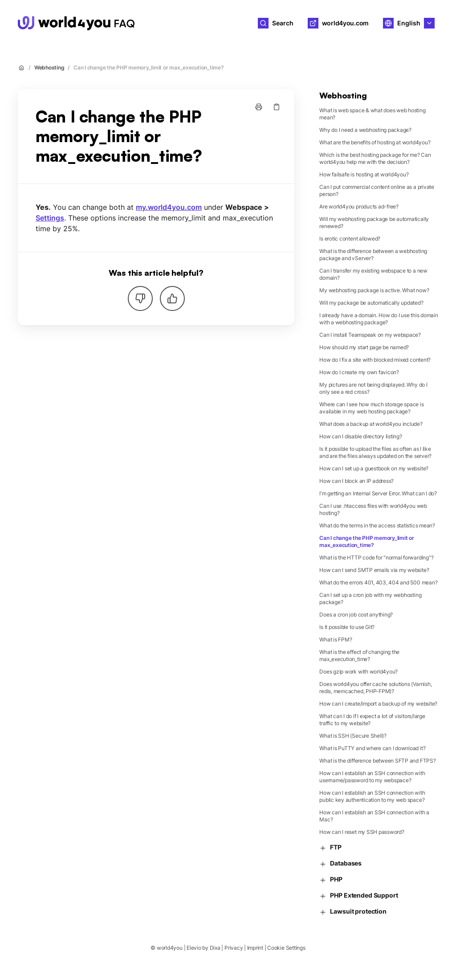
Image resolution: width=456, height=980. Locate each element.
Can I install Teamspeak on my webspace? (370, 335)
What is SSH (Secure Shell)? (353, 736)
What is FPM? (336, 639)
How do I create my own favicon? (359, 372)
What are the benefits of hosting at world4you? (375, 142)
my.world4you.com (169, 207)
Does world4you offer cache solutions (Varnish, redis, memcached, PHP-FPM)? (375, 688)
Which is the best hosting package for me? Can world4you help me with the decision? (375, 158)
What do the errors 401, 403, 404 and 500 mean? (378, 582)
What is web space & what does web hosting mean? (372, 114)
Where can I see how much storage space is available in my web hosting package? (371, 408)
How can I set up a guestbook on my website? (374, 468)
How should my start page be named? (364, 347)
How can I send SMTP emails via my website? (374, 570)
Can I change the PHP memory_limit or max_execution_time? (149, 67)
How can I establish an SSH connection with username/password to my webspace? (372, 777)
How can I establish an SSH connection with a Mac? (374, 816)
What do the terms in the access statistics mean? (377, 525)
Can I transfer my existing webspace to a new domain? (373, 274)
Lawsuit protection (353, 912)
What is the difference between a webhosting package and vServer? (373, 255)
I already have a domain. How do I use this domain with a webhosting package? (379, 319)
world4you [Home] (170, 23)
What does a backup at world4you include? (371, 424)
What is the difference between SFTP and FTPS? (377, 761)
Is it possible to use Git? (347, 627)
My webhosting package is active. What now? (374, 290)
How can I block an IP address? (356, 481)
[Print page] (259, 107)
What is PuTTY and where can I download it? (372, 748)
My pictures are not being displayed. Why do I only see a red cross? (373, 388)
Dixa (215, 948)
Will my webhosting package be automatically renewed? (374, 223)
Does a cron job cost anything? (356, 615)
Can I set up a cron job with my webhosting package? (370, 598)
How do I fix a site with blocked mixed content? (375, 360)
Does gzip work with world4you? (358, 672)
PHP (331, 880)
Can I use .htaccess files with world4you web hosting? (373, 509)
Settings (50, 218)
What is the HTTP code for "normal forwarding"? (376, 557)
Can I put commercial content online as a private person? (377, 190)
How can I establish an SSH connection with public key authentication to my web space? (372, 796)
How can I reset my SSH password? (362, 832)
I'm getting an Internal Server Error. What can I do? (378, 493)
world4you (170, 948)
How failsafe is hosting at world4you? (364, 174)
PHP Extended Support (358, 896)
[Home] (76, 23)
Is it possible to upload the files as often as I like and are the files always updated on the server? (375, 452)
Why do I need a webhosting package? (365, 130)
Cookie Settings (286, 948)
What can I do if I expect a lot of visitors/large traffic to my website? (372, 720)
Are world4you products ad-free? (359, 206)
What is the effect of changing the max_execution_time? (359, 655)
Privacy (234, 948)
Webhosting (49, 67)
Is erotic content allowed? (350, 239)
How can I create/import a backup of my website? (378, 704)
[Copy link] (277, 107)
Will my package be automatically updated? (371, 303)
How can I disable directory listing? (360, 436)
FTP (330, 847)
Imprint (255, 948)
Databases (340, 864)
